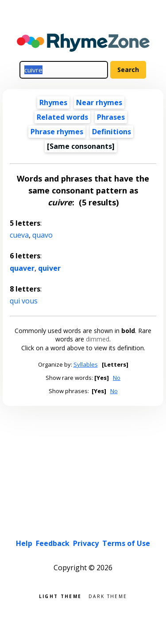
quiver (49, 268)
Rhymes (53, 102)
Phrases (111, 117)
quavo (42, 235)
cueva (19, 235)
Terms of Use (126, 543)
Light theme (60, 596)
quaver (22, 268)
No (117, 378)
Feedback (53, 543)
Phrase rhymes (57, 132)
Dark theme (108, 596)
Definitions (112, 132)
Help (24, 543)
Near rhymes (99, 102)
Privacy (86, 543)
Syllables (86, 364)
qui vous (24, 301)
